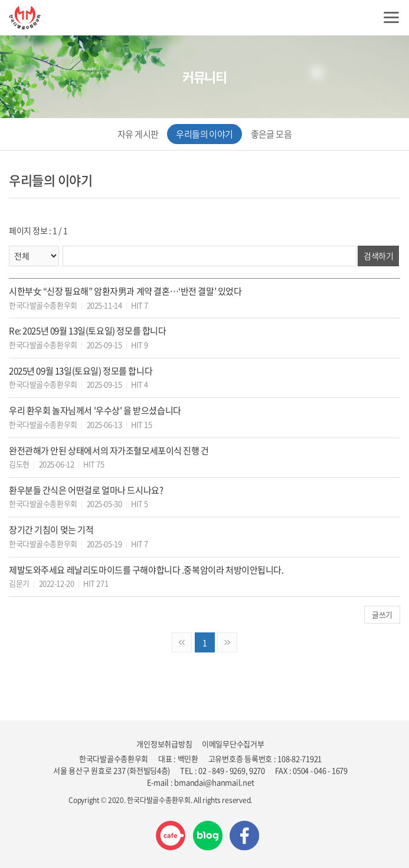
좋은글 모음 (271, 134)
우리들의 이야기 (204, 134)
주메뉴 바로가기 (0, 0)
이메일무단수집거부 (233, 744)
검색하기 (378, 256)
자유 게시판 (138, 134)
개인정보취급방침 (164, 744)
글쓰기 (382, 614)
